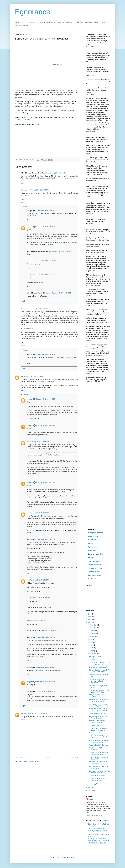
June (91, 642)
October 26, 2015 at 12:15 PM (45, 692)
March (92, 651)
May (91, 645)
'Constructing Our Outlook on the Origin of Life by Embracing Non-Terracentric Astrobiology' (98, 830)
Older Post (74, 758)
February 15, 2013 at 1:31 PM (45, 275)
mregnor (30, 227)
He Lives (91, 543)
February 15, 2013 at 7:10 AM (56, 173)
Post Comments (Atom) (31, 761)
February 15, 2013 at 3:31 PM (40, 309)
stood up (66, 111)
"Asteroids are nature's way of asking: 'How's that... (99, 691)
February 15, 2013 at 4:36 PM (34, 376)
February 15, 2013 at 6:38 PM (45, 667)
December (93, 625)
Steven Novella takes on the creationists (98, 763)
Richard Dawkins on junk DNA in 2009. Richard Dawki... (99, 671)
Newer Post (19, 758)
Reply (23, 183)
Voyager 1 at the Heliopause (99, 745)
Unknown (24, 714)
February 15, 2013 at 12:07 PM (46, 261)
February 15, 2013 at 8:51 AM (45, 211)
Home (47, 758)
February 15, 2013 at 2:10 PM (62, 293)
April (91, 648)
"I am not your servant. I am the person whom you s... (100, 663)
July (91, 639)
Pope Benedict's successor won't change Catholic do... (99, 710)
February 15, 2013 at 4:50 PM (46, 426)
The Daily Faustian (95, 565)
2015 (90, 617)
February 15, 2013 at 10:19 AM (46, 227)
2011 (90, 790)
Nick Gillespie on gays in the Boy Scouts (99, 767)
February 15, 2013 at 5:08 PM (40, 442)
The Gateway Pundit (95, 568)
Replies (25, 207)
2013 (90, 623)
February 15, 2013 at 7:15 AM (39, 190)
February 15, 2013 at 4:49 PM (46, 399)
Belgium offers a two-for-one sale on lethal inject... (99, 700)
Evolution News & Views (97, 540)
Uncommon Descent (95, 575)
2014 (90, 620)
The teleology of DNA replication (96, 749)
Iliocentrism (92, 551)
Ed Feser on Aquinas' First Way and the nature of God (100, 772)
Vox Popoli (92, 579)
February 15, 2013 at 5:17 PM (46, 483)
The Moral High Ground (97, 713)
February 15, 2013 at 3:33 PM (45, 354)
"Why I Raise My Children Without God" (98, 696)
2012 (90, 788)
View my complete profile (94, 815)
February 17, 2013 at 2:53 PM (38, 714)
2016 (90, 614)
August (92, 637)
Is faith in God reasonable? (98, 667)
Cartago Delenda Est (95, 533)
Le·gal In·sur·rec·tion (95, 554)
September (94, 634)
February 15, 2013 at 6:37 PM (45, 637)
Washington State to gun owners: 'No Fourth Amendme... (97, 681)
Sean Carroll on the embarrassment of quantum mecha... (99, 658)
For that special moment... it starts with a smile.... (98, 722)
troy (22, 376)
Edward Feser (93, 536)
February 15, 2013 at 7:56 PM (46, 682)
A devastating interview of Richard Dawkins (98, 779)
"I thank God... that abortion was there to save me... (98, 729)
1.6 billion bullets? (95, 725)
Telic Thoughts (93, 561)
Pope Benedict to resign (97, 733)
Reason (91, 558)
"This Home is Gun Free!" (98, 776)
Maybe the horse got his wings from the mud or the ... (99, 741)
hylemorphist (93, 547)
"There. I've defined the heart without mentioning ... (99, 753)
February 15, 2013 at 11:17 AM (62, 251)
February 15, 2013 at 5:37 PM (45, 539)
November (93, 628)
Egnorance (33, 12)
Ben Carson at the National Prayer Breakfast (98, 717)
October (93, 631)
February (93, 654)
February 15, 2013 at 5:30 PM (40, 513)
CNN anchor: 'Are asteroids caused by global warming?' (99, 705)
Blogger (71, 857)
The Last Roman (94, 572)
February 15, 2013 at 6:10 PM (40, 580)
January (93, 784)
